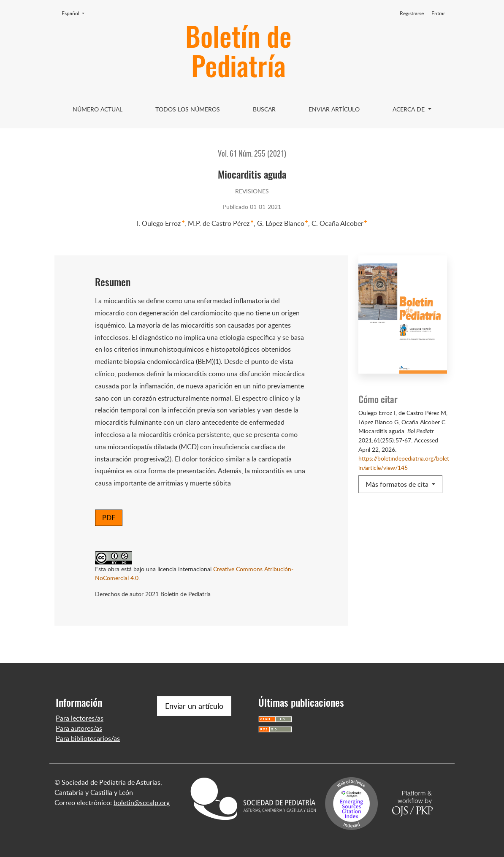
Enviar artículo (334, 109)
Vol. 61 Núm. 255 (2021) (252, 155)
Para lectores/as (80, 718)
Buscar (264, 109)
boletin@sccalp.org (142, 803)
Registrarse (412, 13)
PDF (109, 518)
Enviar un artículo (194, 706)
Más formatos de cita (398, 484)
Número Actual (98, 109)
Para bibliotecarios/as (88, 738)
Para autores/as (79, 728)
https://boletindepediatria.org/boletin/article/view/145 (404, 463)
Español (76, 13)
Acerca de (409, 109)
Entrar (438, 13)
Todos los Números (188, 109)
